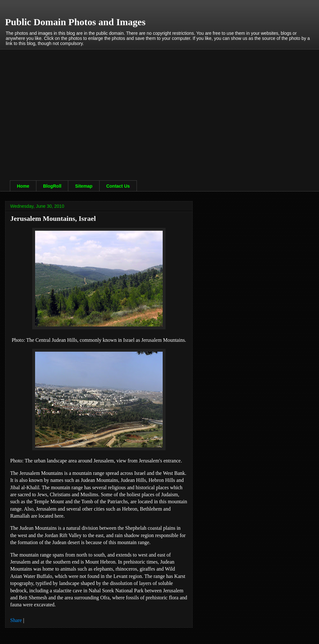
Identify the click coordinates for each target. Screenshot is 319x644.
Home (23, 186)
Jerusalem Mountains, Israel (53, 218)
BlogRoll (52, 186)
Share (16, 620)
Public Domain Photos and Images (75, 22)
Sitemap (84, 186)
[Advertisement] (60, 109)
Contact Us (118, 186)
